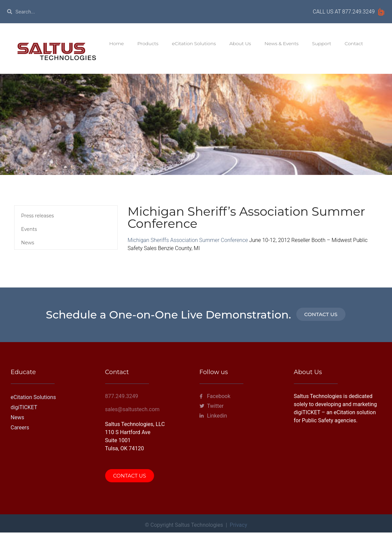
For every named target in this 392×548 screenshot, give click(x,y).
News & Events (282, 43)
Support (322, 43)
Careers (20, 428)
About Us (240, 43)
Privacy (239, 525)
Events (29, 229)
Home (116, 43)
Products (148, 43)
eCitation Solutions (194, 43)
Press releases (38, 216)
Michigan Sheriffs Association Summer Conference (189, 240)
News (28, 243)
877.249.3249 (358, 12)
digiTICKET (24, 407)
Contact (354, 43)
